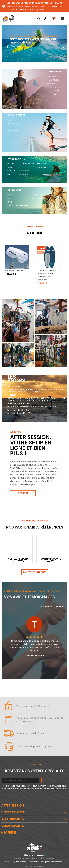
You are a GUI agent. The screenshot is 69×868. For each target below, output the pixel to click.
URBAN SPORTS (13, 826)
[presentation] (5, 45)
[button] (28, 63)
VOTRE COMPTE (13, 812)
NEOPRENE (9, 833)
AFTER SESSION (13, 806)
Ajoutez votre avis (52, 607)
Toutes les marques (35, 572)
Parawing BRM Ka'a (14, 271)
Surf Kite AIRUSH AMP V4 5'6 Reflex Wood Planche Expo (49, 274)
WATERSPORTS (13, 819)
